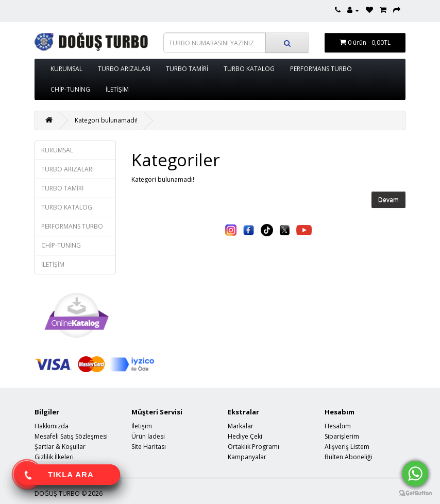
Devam (388, 200)
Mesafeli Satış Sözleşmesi (71, 436)
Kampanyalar (247, 457)
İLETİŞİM (117, 89)
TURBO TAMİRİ (187, 69)
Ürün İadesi (148, 436)
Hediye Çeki (245, 436)
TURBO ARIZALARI (124, 69)
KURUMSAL (66, 69)
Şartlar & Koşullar (60, 447)
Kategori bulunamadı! (106, 120)
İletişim (142, 426)
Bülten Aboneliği (349, 457)
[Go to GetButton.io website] (415, 493)
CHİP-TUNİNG (70, 89)
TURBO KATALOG (249, 69)
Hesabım (338, 426)
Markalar (241, 426)
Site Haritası (149, 447)
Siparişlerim (342, 436)
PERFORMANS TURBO (321, 69)
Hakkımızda (52, 426)
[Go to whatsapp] (415, 474)
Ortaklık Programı (253, 447)
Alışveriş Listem (347, 447)
